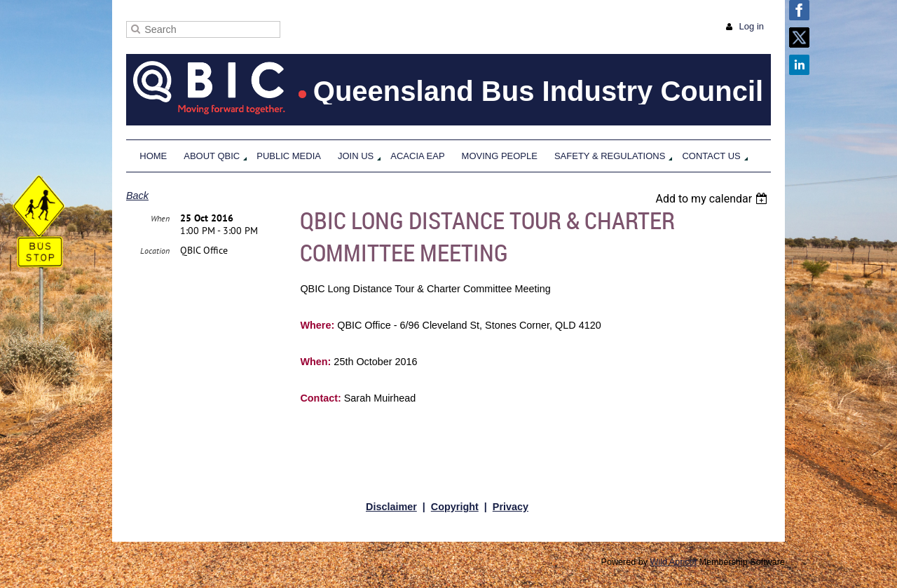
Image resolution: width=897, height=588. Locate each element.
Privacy (511, 507)
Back (137, 196)
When (160, 218)
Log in (752, 26)
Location (155, 251)
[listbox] (713, 199)
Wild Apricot (674, 562)
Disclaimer (391, 507)
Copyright (455, 507)
